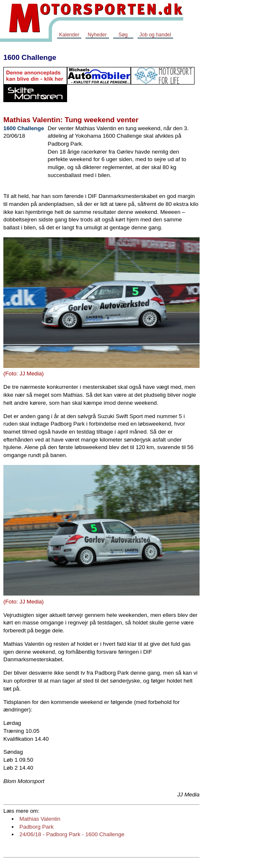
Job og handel (155, 35)
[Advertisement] (232, 173)
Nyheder (97, 35)
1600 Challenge (30, 57)
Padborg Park (36, 827)
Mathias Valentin (40, 819)
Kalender (69, 35)
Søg (123, 35)
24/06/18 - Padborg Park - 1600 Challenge (72, 834)
